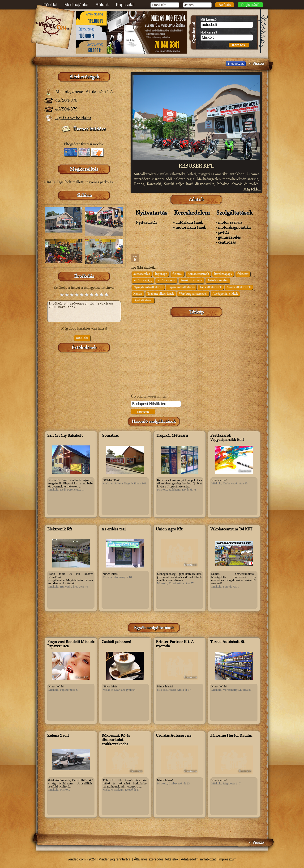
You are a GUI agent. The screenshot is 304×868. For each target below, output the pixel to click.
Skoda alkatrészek (239, 287)
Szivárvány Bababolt (65, 436)
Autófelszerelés (218, 281)
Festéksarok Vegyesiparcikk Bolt (227, 438)
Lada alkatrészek (211, 287)
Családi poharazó (116, 642)
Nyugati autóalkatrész (148, 287)
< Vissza (257, 64)
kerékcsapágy (223, 274)
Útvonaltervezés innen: (149, 397)
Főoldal (50, 5)
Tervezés (143, 412)
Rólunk (102, 5)
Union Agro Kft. (170, 529)
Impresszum (227, 859)
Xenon (138, 294)
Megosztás (237, 64)
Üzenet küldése (90, 129)
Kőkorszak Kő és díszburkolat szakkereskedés (116, 740)
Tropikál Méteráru (172, 436)
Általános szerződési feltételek (156, 859)
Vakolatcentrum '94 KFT (231, 529)
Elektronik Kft (60, 529)
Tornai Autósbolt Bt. (228, 642)
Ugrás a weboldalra (73, 118)
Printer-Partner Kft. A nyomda (175, 644)
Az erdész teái (114, 529)
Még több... (252, 190)
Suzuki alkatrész (191, 281)
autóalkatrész (166, 281)
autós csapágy (143, 281)
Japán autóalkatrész (181, 287)
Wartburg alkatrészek (193, 294)
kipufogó (161, 274)
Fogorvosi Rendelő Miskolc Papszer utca (71, 644)
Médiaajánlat (77, 5)
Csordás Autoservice (174, 736)
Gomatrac (110, 436)
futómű (177, 274)
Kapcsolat (125, 5)
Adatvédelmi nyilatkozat (198, 859)
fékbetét (243, 274)
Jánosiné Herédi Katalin (231, 736)
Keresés (239, 45)
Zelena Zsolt (58, 736)
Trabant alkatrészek (161, 294)
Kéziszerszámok (198, 274)
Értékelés (82, 338)
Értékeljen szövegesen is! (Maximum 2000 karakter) (84, 311)
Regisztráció (250, 5)
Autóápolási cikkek (225, 294)
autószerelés (142, 274)
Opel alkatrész (143, 301)
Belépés (225, 5)
